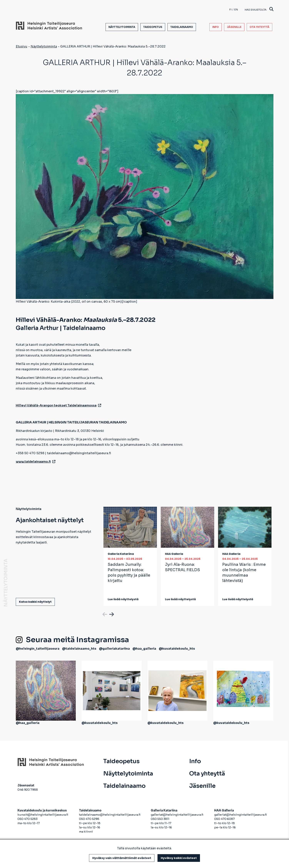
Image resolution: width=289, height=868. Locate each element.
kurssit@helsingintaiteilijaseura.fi (43, 815)
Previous (104, 614)
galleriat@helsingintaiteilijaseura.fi (177, 815)
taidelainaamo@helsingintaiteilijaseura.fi (110, 815)
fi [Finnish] (230, 10)
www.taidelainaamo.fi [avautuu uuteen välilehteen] (36, 462)
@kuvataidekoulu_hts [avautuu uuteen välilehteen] (177, 649)
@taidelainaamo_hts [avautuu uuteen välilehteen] (79, 649)
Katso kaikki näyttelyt (35, 602)
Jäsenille (234, 27)
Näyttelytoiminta (122, 27)
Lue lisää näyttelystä (123, 599)
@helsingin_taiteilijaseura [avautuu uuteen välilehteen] (38, 649)
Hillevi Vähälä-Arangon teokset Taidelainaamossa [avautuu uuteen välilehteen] (58, 405)
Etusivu (22, 46)
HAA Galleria (174, 554)
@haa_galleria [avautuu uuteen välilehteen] (144, 649)
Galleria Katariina (121, 554)
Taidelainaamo (182, 27)
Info (216, 27)
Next (111, 614)
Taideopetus (153, 27)
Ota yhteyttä (259, 27)
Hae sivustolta (259, 10)
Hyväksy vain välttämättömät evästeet (122, 858)
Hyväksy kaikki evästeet (179, 858)
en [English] (236, 10)
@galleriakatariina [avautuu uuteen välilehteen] (114, 649)
